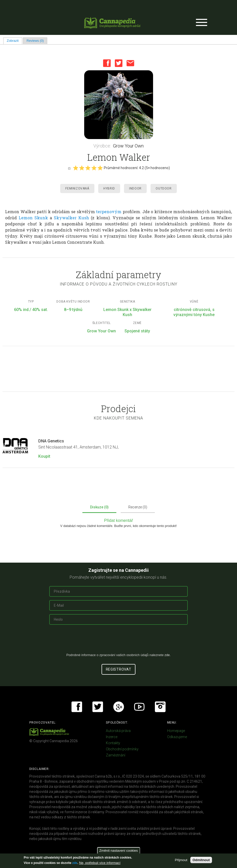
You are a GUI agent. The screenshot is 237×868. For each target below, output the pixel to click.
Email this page (130, 63)
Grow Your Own (128, 146)
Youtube (139, 707)
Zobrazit (15, 41)
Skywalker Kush (71, 218)
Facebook (107, 63)
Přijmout (181, 860)
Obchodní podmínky (122, 749)
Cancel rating (69, 168)
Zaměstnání (116, 755)
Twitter (119, 63)
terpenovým (109, 212)
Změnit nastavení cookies (118, 851)
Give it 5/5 (100, 168)
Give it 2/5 (82, 168)
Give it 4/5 (94, 168)
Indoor (135, 188)
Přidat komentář (118, 520)
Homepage (176, 731)
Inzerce (112, 737)
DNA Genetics (51, 441)
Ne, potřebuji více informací (100, 863)
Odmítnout (201, 860)
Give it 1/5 (76, 168)
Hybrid (109, 188)
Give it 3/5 (88, 168)
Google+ (119, 707)
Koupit (44, 456)
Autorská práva (118, 731)
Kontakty (113, 743)
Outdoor (164, 188)
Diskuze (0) (99, 507)
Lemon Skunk (33, 218)
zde (75, 863)
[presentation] (119, 641)
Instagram (160, 707)
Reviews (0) (35, 41)
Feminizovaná (77, 188)
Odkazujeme (177, 737)
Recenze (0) (138, 507)
